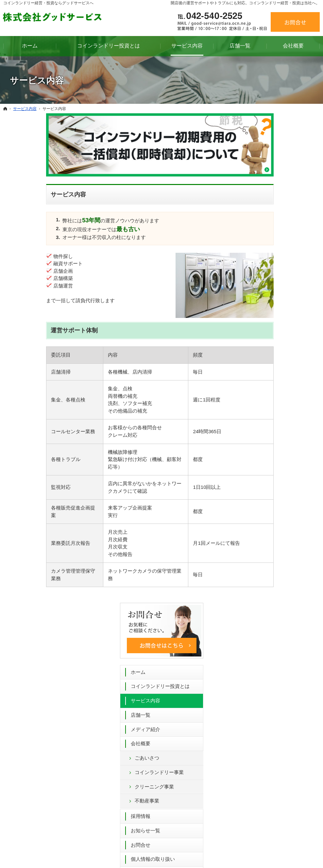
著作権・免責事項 (271, 381)
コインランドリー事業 (280, 280)
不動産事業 (268, 308)
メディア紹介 (266, 237)
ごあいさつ (268, 265)
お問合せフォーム (236, 715)
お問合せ (262, 352)
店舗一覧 (262, 222)
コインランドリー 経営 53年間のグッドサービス (196, 853)
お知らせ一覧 (266, 338)
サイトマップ (266, 395)
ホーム (259, 179)
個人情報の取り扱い (274, 367)
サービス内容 (266, 208)
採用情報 (262, 324)
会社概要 (262, 251)
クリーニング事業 (275, 294)
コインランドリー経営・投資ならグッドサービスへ (48, 3)
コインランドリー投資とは (281, 194)
